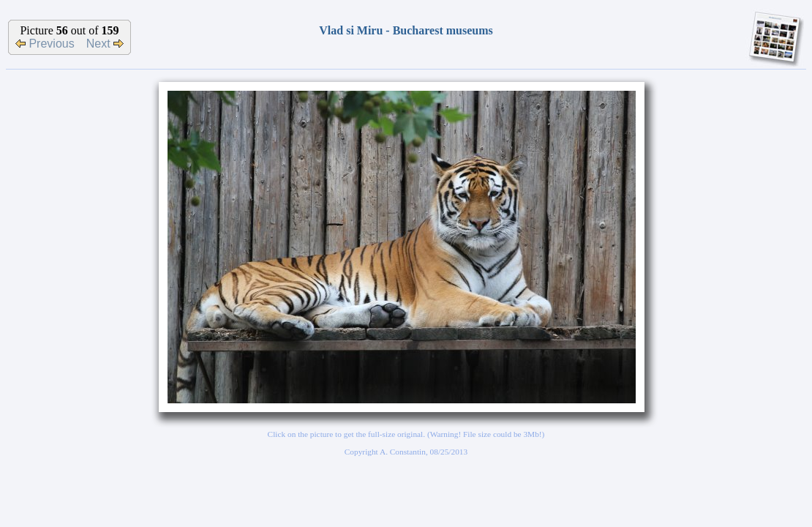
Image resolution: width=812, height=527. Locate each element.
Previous (45, 44)
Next (105, 44)
